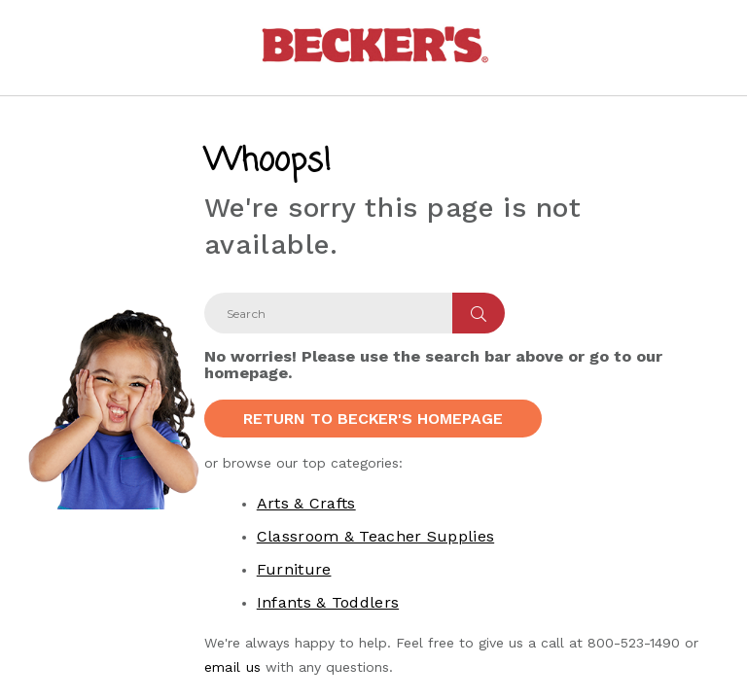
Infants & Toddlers (328, 602)
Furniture (294, 569)
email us (232, 667)
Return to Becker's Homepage (373, 419)
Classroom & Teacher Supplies (375, 536)
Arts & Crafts (306, 503)
